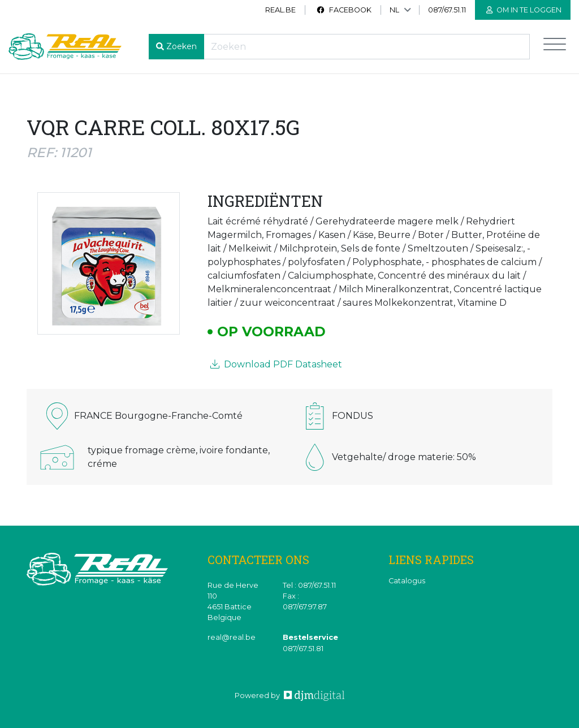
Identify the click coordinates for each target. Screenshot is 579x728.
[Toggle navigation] (555, 47)
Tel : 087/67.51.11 (309, 585)
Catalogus (407, 581)
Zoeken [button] (182, 46)
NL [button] (394, 10)
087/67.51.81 (303, 649)
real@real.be (232, 637)
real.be (280, 10)
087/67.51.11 (447, 10)
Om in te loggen (524, 10)
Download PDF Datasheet (276, 364)
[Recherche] (367, 47)
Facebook (344, 10)
